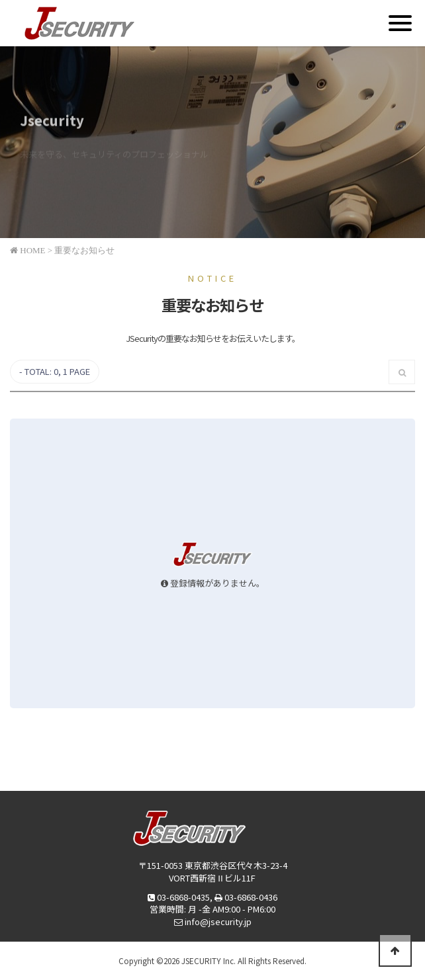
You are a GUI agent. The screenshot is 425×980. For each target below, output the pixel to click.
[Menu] (400, 23)
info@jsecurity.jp (218, 921)
